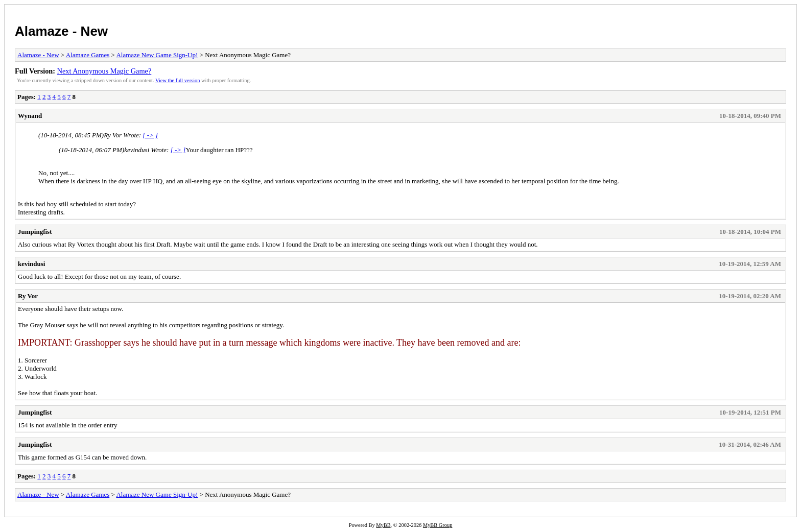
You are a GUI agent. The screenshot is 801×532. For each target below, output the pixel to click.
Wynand (30, 116)
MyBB (383, 525)
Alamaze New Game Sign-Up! (157, 55)
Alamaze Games (88, 55)
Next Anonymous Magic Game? (104, 71)
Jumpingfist (35, 232)
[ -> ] (150, 135)
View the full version (178, 80)
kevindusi (31, 264)
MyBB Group (438, 525)
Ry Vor (28, 296)
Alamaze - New (61, 31)
